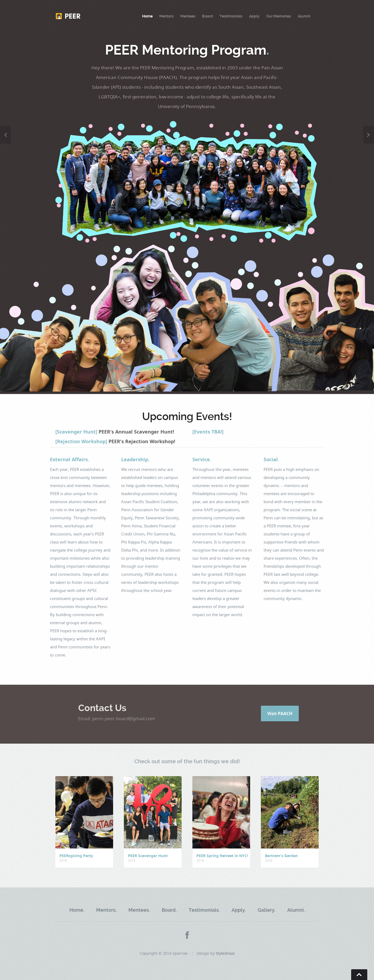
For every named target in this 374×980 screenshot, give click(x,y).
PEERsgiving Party (76, 856)
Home (147, 16)
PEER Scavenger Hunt (148, 856)
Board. (169, 910)
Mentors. (106, 910)
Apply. (239, 910)
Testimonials (231, 16)
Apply (254, 16)
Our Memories (279, 16)
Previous (5, 135)
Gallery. (267, 910)
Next (369, 135)
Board (207, 16)
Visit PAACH (280, 713)
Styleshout (225, 953)
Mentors (166, 16)
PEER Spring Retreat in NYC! (222, 856)
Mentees (188, 16)
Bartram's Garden (281, 856)
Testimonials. (204, 910)
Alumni (304, 16)
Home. (77, 910)
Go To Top (359, 975)
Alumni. (296, 910)
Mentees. (139, 910)
